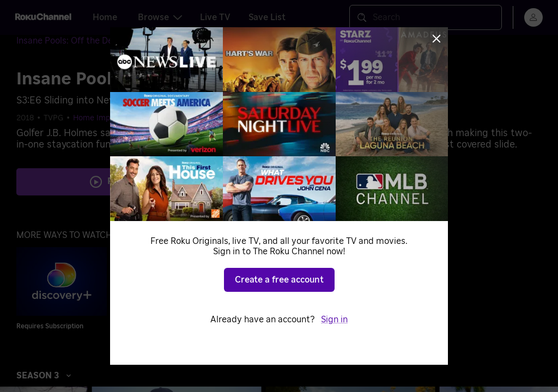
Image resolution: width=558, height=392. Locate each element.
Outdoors (239, 118)
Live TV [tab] (215, 17)
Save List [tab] (267, 17)
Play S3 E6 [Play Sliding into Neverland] (132, 181)
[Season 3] (177, 41)
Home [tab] (105, 17)
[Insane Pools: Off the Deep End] (87, 41)
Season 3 (44, 376)
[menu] (533, 17)
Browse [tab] (160, 17)
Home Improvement (109, 118)
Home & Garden (184, 118)
